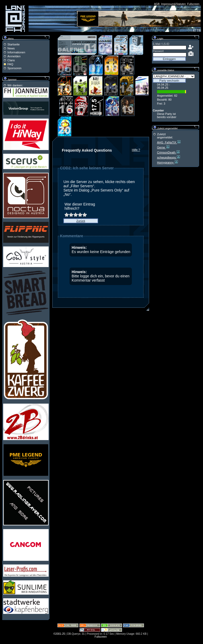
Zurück (81, 221)
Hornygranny (166, 162)
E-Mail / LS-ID (161, 44)
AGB (157, 4)
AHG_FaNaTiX (167, 142)
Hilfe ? (136, 150)
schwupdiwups (167, 157)
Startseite (13, 44)
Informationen (16, 52)
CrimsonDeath (167, 152)
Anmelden (14, 56)
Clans (11, 60)
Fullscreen (193, 4)
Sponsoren (14, 68)
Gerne (162, 147)
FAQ (10, 64)
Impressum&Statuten (173, 4)
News (11, 48)
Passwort (158, 51)
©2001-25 (59, 634)
